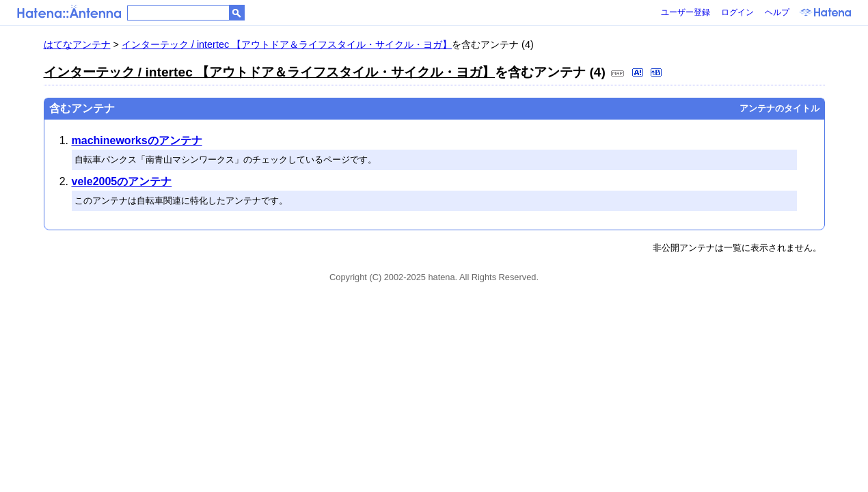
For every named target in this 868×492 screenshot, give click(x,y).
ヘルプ (777, 12)
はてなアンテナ (77, 44)
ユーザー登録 (686, 12)
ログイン (737, 12)
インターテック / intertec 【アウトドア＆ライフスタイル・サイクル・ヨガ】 (287, 44)
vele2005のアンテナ (122, 181)
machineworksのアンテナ (137, 140)
